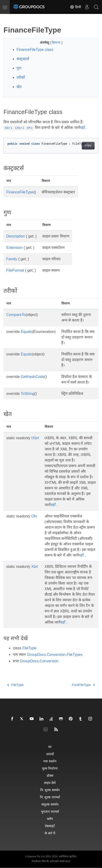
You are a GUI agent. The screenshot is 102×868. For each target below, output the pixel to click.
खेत (19, 87)
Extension (14, 248)
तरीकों (21, 77)
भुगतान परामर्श (50, 811)
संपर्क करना (65, 861)
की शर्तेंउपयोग (53, 861)
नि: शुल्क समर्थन (50, 790)
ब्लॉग (50, 819)
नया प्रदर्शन (50, 761)
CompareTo (16, 315)
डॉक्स (50, 775)
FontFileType (83, 685)
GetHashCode (32, 377)
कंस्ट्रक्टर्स (23, 59)
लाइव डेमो (50, 783)
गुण (19, 68)
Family (12, 259)
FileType (29, 648)
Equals (26, 332)
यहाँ (82, 128)
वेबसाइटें (50, 826)
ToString (28, 394)
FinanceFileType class (35, 50)
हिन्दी (76, 7)
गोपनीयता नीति (39, 861)
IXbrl (35, 438)
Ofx (34, 516)
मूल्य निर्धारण (50, 768)
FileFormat (15, 270)
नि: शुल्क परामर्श (50, 797)
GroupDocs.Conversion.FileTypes (55, 655)
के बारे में (50, 833)
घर (50, 747)
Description (16, 236)
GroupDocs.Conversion (39, 661)
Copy (88, 146)
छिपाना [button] (56, 42)
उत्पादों (50, 754)
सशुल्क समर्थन (50, 804)
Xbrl (35, 567)
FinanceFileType (20, 192)
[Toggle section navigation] (7, 18)
